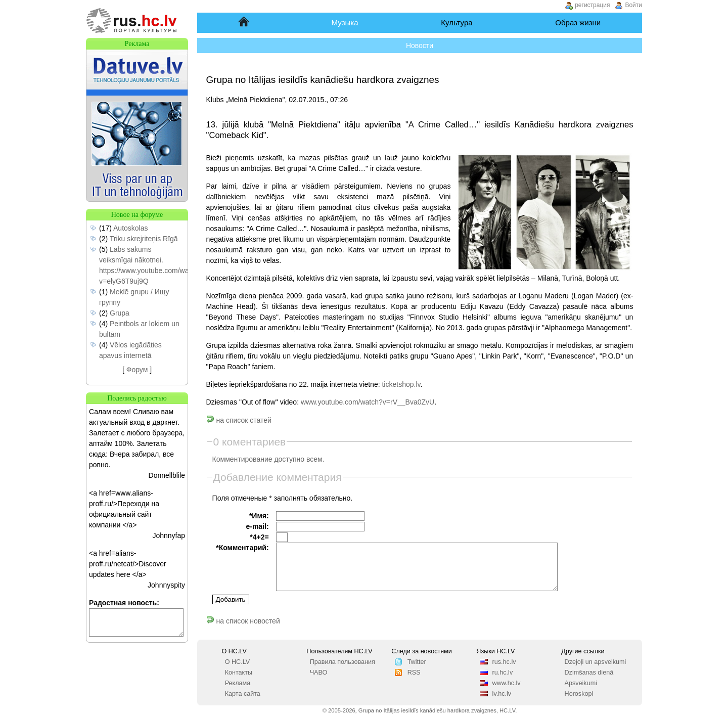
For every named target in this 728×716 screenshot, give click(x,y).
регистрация (592, 5)
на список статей (239, 420)
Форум (137, 370)
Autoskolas (130, 228)
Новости (420, 46)
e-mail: (257, 526)
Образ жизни (578, 23)
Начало (244, 23)
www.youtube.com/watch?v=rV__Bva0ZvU (368, 402)
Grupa (120, 313)
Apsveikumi (581, 683)
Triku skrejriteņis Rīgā (144, 239)
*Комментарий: (242, 548)
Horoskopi (579, 694)
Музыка (345, 23)
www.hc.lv (507, 683)
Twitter (417, 662)
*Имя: (259, 516)
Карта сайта (243, 694)
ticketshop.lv (401, 384)
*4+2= (259, 537)
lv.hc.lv (502, 694)
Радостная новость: (124, 603)
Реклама (238, 683)
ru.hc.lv (503, 673)
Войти (633, 5)
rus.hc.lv (504, 662)
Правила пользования (343, 662)
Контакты (239, 673)
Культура (457, 23)
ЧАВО (319, 673)
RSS (414, 673)
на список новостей (243, 621)
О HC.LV (237, 662)
